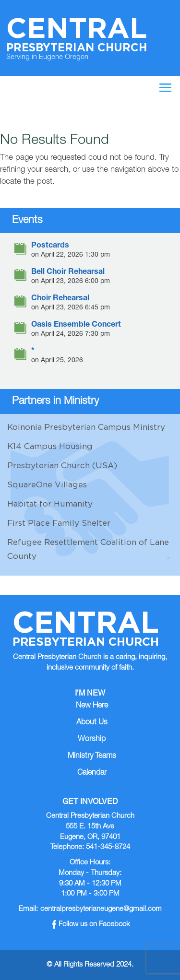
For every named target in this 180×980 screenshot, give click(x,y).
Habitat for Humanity (50, 504)
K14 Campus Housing (50, 446)
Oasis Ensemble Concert (76, 325)
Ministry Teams (92, 756)
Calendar (92, 773)
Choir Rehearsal (60, 299)
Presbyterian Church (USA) (62, 465)
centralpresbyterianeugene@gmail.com (101, 909)
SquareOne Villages (47, 484)
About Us (92, 723)
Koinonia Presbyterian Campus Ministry (86, 427)
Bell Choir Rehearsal (68, 273)
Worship (92, 740)
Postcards (50, 246)
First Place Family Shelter (59, 523)
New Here (92, 706)
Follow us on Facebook (91, 925)
